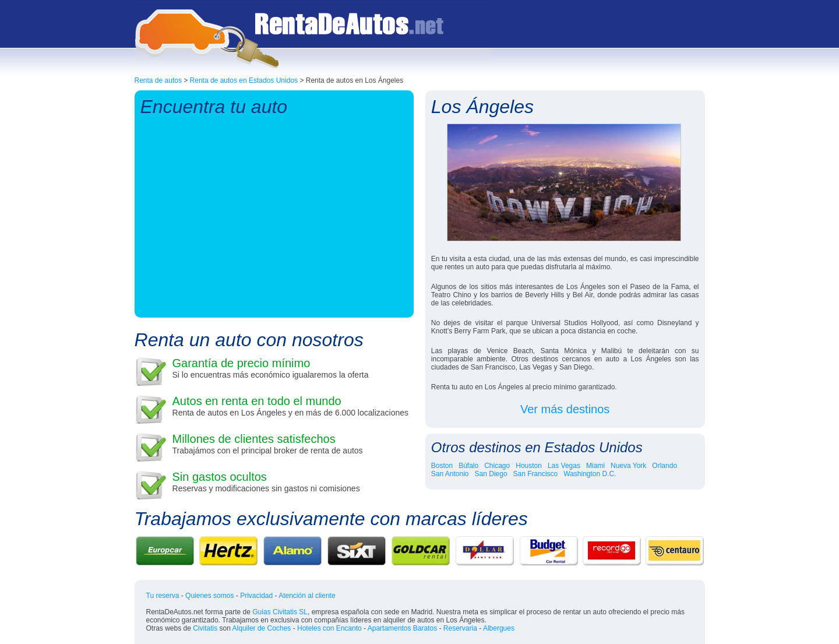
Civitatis (205, 628)
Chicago (497, 466)
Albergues (499, 628)
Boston (442, 466)
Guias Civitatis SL (280, 612)
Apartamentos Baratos (402, 628)
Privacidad (256, 596)
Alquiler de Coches (262, 628)
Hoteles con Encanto (329, 628)
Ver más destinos (565, 409)
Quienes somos (209, 596)
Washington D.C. (590, 474)
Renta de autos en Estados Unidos (244, 80)
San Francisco (536, 474)
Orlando (664, 466)
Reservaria (460, 628)
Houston (529, 466)
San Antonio (450, 474)
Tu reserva (163, 596)
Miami (595, 466)
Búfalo (468, 466)
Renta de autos (158, 80)
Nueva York (628, 466)
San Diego (491, 474)
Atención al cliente (307, 596)
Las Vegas (564, 466)
